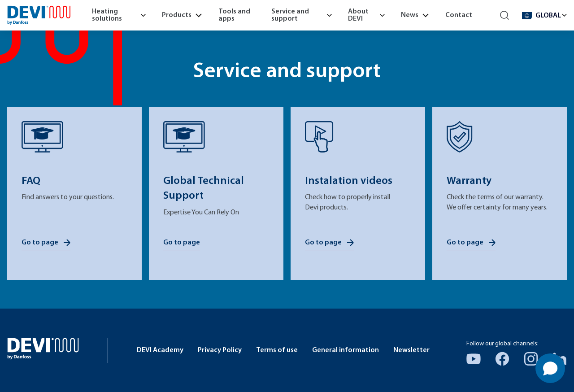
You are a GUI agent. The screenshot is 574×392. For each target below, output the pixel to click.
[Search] (505, 15)
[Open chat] (550, 368)
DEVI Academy (160, 350)
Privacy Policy (220, 350)
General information (346, 350)
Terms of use (277, 350)
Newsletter (411, 350)
